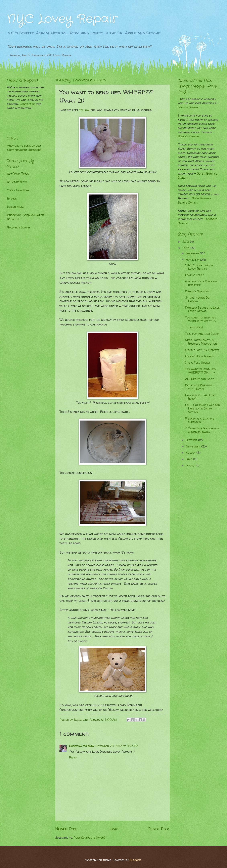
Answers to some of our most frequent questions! (25, 148)
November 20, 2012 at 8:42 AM (117, 746)
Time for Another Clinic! (202, 334)
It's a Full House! (198, 363)
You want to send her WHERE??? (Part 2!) (201, 319)
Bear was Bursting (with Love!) (199, 387)
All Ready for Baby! (200, 379)
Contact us (28, 104)
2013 (186, 242)
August (191, 453)
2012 (186, 248)
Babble (12, 199)
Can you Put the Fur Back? (200, 397)
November (193, 260)
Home (113, 829)
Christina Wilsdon (82, 746)
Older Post (159, 829)
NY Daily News (17, 182)
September (194, 446)
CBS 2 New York (18, 190)
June (189, 459)
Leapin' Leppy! (195, 275)
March (191, 466)
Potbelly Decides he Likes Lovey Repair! (202, 309)
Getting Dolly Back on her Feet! (201, 283)
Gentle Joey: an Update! (202, 350)
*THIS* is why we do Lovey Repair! (199, 267)
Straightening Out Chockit (198, 299)
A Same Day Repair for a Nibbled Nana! (202, 430)
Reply (73, 757)
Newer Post (67, 829)
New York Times (18, 174)
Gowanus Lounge (19, 227)
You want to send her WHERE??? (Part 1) (200, 371)
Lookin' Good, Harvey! (200, 356)
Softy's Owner (188, 107)
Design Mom (15, 207)
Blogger (135, 860)
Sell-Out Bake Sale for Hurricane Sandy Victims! (202, 409)
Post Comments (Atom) (89, 838)
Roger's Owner (188, 136)
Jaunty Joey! (194, 327)
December (193, 253)
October (192, 440)
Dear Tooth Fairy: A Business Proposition (201, 342)
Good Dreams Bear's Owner (194, 200)
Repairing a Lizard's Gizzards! (200, 420)
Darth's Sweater (197, 291)
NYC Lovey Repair (62, 19)
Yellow (84, 110)
